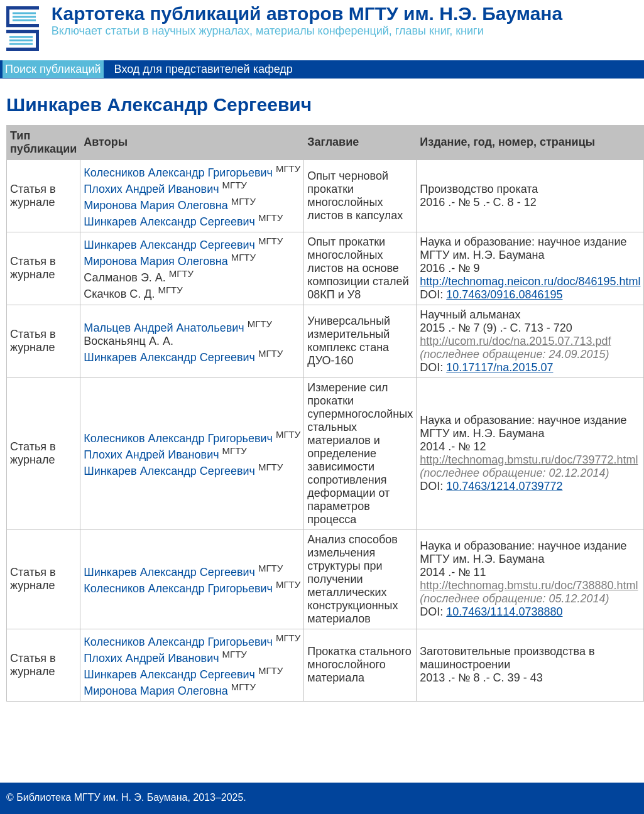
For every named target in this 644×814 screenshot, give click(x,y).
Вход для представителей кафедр (204, 69)
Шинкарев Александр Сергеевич (169, 222)
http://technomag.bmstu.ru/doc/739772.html (529, 460)
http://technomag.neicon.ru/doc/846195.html (530, 281)
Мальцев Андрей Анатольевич (164, 328)
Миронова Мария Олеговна (156, 205)
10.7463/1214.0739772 (504, 486)
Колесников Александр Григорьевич (178, 173)
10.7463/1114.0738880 (504, 612)
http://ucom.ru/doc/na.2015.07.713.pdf (515, 341)
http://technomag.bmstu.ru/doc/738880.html (529, 585)
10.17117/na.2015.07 (499, 367)
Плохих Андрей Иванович (151, 189)
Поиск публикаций (53, 69)
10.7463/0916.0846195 (504, 295)
